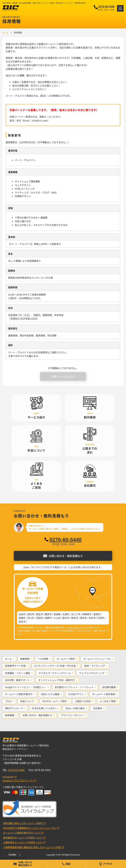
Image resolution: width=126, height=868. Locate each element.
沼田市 (40, 618)
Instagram (8, 777)
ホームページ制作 (66, 659)
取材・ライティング (95, 666)
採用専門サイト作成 (15, 666)
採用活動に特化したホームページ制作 (23, 823)
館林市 (48, 614)
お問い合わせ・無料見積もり (37, 715)
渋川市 (31, 618)
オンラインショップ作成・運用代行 (57, 680)
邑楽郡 (57, 614)
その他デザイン (76, 694)
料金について (27, 701)
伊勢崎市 (87, 614)
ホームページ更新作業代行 (19, 694)
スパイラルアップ (74, 628)
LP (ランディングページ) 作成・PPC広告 (55, 666)
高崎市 (97, 614)
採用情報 (10, 715)
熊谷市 (75, 618)
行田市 (101, 618)
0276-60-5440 (106, 7)
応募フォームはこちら (63, 376)
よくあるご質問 (108, 701)
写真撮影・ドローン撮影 (18, 673)
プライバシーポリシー (72, 715)
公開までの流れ (83, 701)
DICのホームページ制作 (55, 701)
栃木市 (66, 618)
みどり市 (76, 614)
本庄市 (92, 618)
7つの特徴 (43, 659)
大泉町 (66, 614)
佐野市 (48, 618)
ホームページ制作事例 (104, 694)
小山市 (57, 618)
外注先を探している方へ (44, 708)
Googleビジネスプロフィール (18, 780)
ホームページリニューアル (97, 659)
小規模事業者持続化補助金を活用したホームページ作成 (32, 847)
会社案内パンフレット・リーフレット (74, 687)
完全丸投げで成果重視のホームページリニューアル (30, 828)
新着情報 (25, 659)
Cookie (12, 854)
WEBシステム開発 (50, 694)
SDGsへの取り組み (75, 708)
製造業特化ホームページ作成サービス (23, 838)
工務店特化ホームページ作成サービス (23, 842)
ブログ (8, 701)
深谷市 (83, 618)
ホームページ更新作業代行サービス (22, 833)
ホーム (8, 659)
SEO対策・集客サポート (17, 680)
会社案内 (98, 708)
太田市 (22, 614)
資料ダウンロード (14, 708)
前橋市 (22, 618)
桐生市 (40, 614)
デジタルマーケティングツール (55, 673)
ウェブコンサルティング (92, 673)
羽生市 (22, 622)
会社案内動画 (109, 687)
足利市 (31, 614)
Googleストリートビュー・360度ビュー (26, 687)
